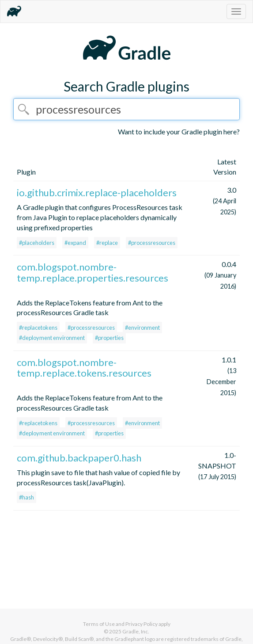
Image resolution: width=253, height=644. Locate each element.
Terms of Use (99, 624)
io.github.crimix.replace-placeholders (97, 192)
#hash (26, 497)
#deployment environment (52, 338)
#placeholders (37, 243)
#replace (107, 243)
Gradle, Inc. (136, 631)
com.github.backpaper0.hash (79, 458)
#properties (109, 338)
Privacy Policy (142, 624)
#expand (75, 243)
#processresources (152, 243)
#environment (142, 328)
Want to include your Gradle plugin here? (179, 131)
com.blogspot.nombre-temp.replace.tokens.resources (84, 368)
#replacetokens (38, 328)
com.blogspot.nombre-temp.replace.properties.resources (93, 272)
